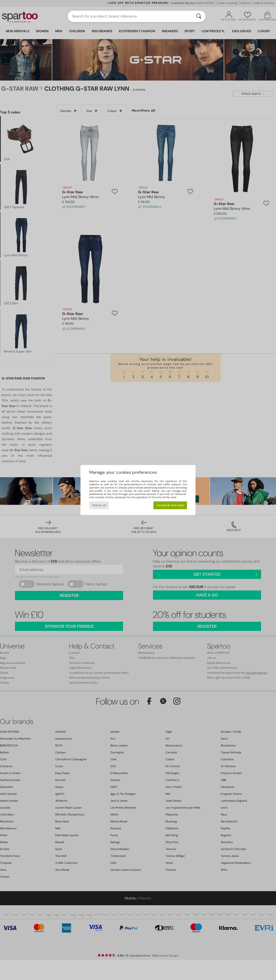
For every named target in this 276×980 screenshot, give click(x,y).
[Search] (199, 16)
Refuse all (99, 505)
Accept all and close (170, 505)
